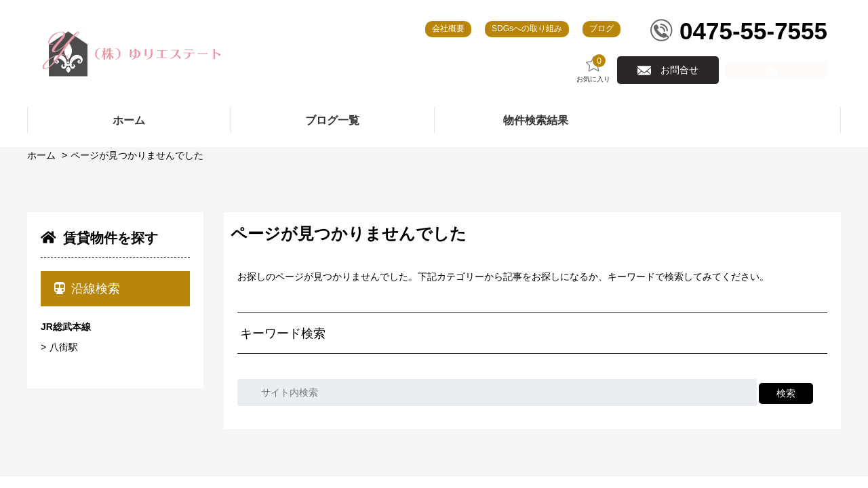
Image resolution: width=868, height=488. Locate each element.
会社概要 (448, 28)
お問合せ (679, 70)
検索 (786, 393)
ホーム (41, 155)
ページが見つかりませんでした (137, 155)
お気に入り (593, 69)
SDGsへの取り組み (527, 28)
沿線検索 (87, 289)
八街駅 (64, 347)
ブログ (601, 28)
